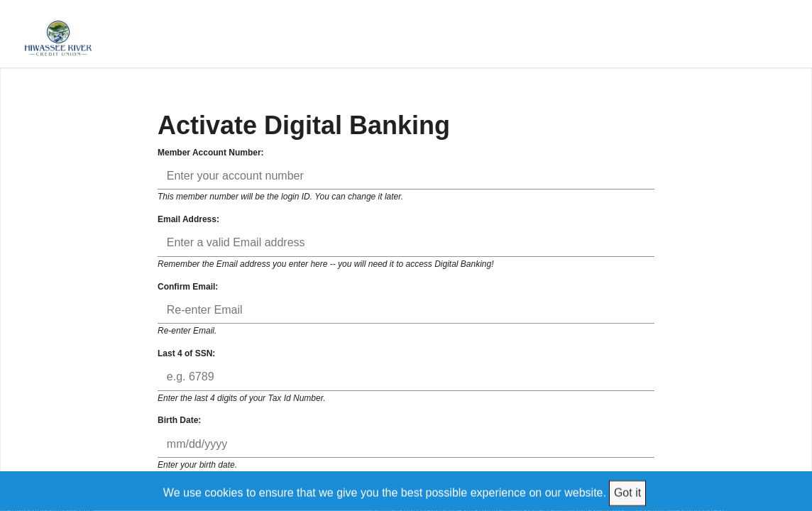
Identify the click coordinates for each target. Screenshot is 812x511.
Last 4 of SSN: (186, 353)
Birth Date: (179, 420)
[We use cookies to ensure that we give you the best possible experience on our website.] (406, 491)
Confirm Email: (188, 287)
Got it (627, 492)
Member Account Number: (211, 153)
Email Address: (188, 219)
